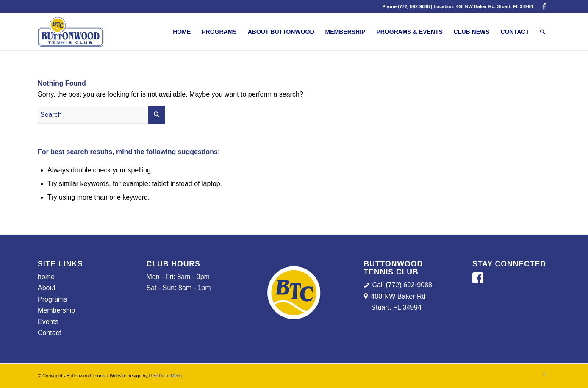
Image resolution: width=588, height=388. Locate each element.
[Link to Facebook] (544, 6)
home (46, 277)
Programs (52, 299)
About (47, 288)
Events (48, 322)
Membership (56, 310)
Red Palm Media (166, 376)
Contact (49, 333)
